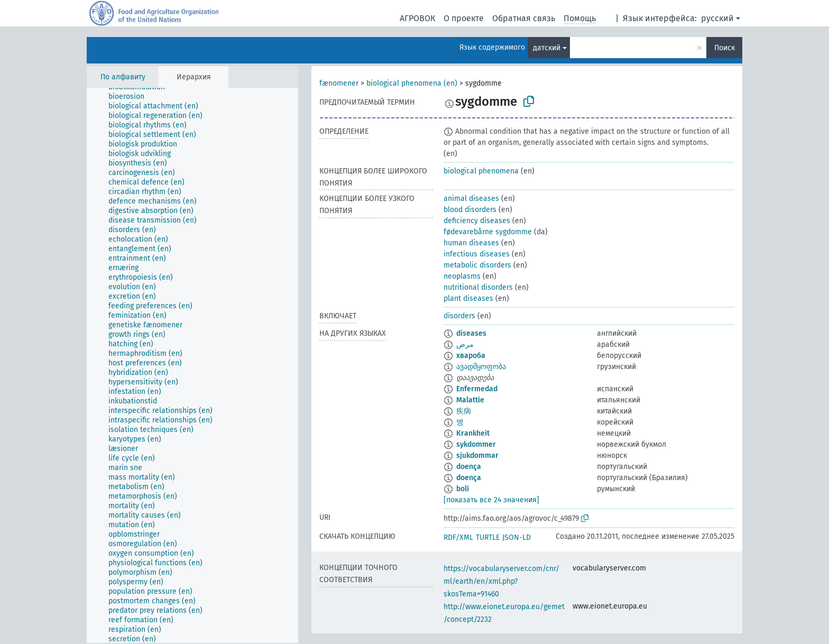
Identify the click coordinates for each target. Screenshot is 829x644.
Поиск (725, 48)
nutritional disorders (478, 287)
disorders (459, 316)
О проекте (464, 18)
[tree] (192, 365)
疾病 (464, 411)
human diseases (471, 243)
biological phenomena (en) (412, 83)
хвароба (471, 356)
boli (463, 489)
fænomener (339, 83)
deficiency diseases (477, 221)
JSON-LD (517, 537)
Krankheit (473, 433)
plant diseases (468, 298)
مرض (465, 344)
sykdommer (476, 444)
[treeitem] (131, 97)
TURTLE (488, 537)
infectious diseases (477, 254)
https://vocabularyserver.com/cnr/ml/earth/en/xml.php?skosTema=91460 (501, 581)
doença (469, 467)
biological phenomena (481, 171)
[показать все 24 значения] (491, 500)
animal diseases (471, 199)
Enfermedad (477, 389)
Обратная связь (524, 18)
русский (717, 18)
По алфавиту (123, 77)
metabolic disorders (477, 265)
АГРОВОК (417, 18)
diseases (471, 333)
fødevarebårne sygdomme (488, 232)
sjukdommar (477, 456)
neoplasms (462, 276)
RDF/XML (458, 537)
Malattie (470, 400)
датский (547, 48)
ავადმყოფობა (481, 367)
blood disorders (470, 210)
